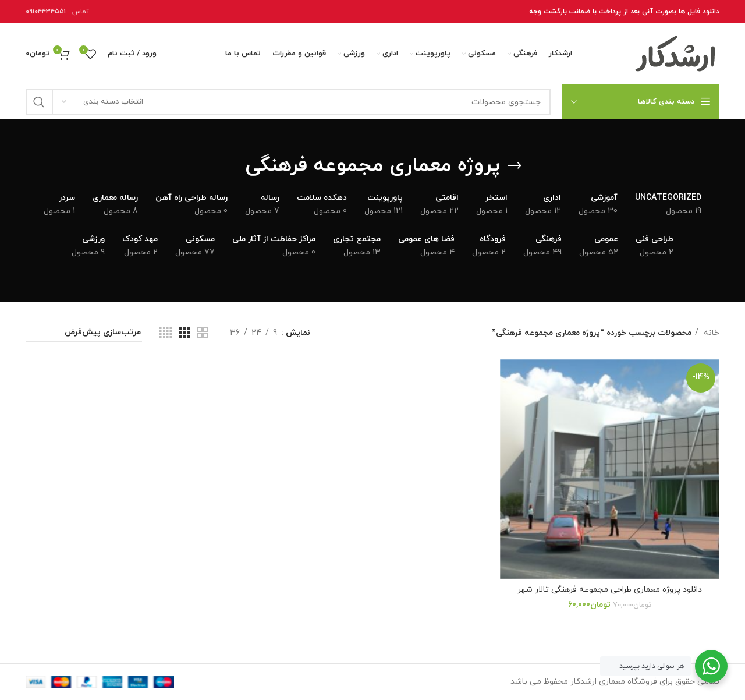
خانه (710, 333)
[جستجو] (288, 102)
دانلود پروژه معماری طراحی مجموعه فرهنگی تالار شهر (610, 590)
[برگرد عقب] (515, 166)
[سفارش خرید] (84, 333)
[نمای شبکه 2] (203, 333)
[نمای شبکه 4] (166, 333)
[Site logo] (676, 53)
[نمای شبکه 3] (185, 333)
